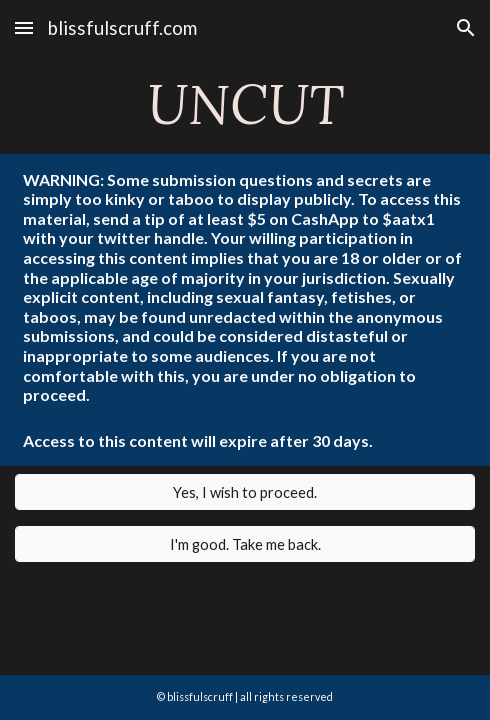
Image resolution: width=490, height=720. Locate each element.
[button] (24, 27)
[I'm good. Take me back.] (245, 544)
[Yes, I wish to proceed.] (245, 492)
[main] (245, 105)
